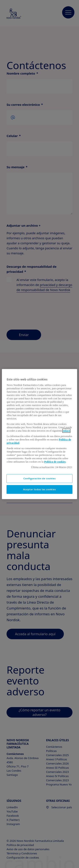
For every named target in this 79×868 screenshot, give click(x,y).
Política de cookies (55, 462)
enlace (66, 431)
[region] (39, 434)
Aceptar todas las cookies (39, 489)
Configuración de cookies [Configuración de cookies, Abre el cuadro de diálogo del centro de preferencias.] (39, 478)
